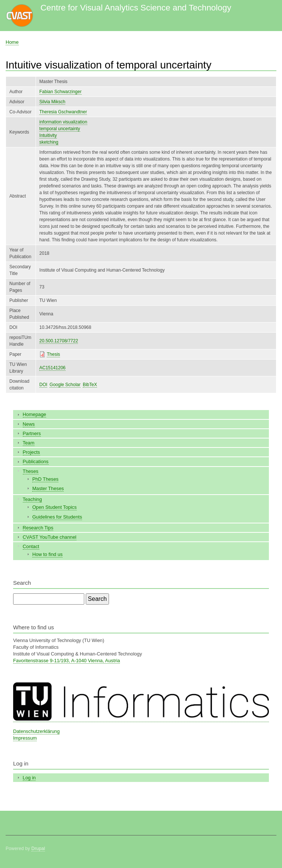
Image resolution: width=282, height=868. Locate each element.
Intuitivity (48, 135)
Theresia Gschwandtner (63, 112)
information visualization (63, 122)
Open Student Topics (54, 507)
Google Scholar (65, 385)
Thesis (53, 354)
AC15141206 (52, 368)
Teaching (32, 499)
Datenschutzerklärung (36, 731)
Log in (29, 778)
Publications (36, 461)
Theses (31, 471)
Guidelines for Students (57, 517)
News (29, 424)
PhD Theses (45, 479)
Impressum (25, 738)
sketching (49, 142)
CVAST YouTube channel (50, 537)
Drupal (38, 849)
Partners (32, 433)
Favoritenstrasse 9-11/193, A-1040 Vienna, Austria (66, 661)
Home (12, 42)
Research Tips (38, 528)
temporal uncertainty (60, 129)
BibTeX (90, 385)
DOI (43, 385)
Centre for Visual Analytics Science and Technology (136, 8)
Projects (31, 452)
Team (29, 443)
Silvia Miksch (52, 102)
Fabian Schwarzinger (60, 92)
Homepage (35, 414)
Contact (31, 546)
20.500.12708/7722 (59, 341)
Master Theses (48, 488)
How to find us (47, 554)
